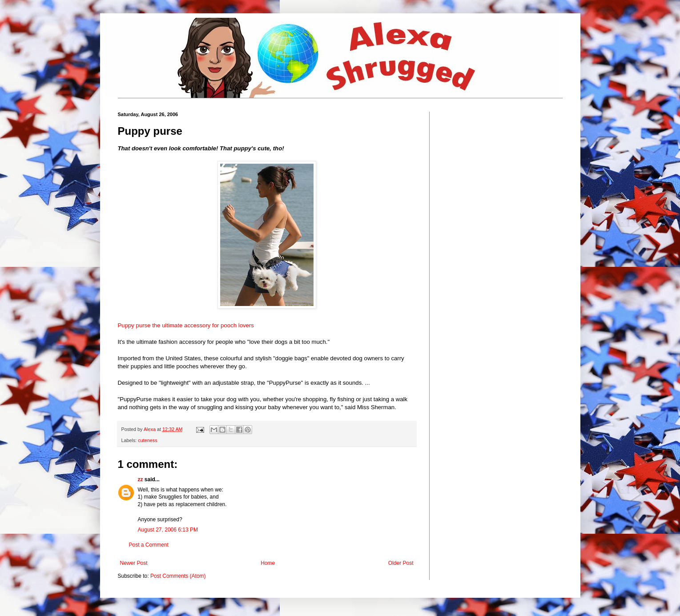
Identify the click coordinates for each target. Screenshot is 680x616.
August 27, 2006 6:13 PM (168, 530)
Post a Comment (149, 545)
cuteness (147, 440)
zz (141, 479)
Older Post (401, 563)
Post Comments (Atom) (178, 576)
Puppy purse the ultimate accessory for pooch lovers (186, 325)
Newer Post (134, 563)
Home (268, 563)
